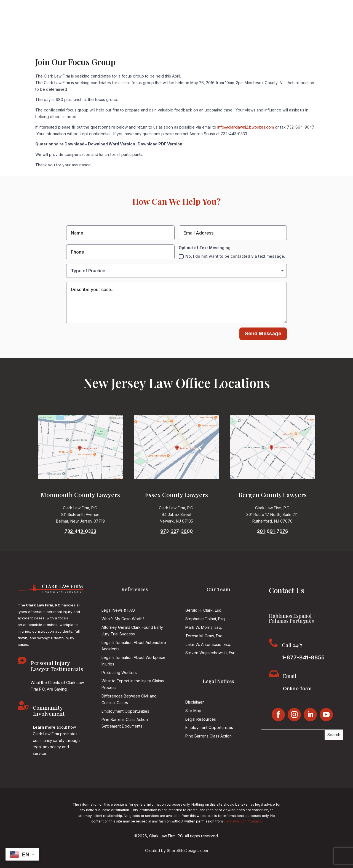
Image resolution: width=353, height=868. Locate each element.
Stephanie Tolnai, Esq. (205, 619)
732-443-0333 (80, 531)
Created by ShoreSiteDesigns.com (176, 850)
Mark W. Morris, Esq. (204, 627)
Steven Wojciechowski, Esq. (211, 653)
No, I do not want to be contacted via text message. (232, 256)
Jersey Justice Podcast (208, 50)
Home (37, 50)
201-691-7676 (273, 531)
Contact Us (301, 50)
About (54, 50)
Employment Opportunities (125, 711)
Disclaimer (195, 702)
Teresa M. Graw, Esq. (204, 636)
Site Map (193, 711)
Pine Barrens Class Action (208, 736)
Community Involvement (260, 50)
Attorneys (75, 50)
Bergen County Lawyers (273, 495)
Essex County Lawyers (176, 495)
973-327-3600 (176, 531)
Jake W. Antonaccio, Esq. (208, 644)
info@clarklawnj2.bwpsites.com (246, 127)
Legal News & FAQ (118, 610)
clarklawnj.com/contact (242, 821)
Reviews (165, 50)
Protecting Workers (119, 673)
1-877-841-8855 (239, 29)
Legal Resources (201, 719)
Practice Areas (110, 50)
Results (144, 50)
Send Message (263, 333)
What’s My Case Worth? (123, 619)
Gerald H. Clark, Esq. (204, 610)
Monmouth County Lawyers (80, 495)
